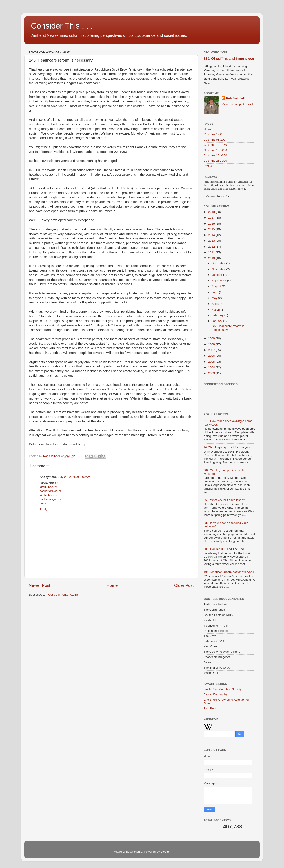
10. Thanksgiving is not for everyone (227, 447)
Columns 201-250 (215, 155)
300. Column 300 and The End (224, 549)
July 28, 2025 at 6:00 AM (74, 477)
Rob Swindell (235, 98)
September (219, 281)
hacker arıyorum (50, 491)
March (216, 310)
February (218, 315)
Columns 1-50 (213, 134)
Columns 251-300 (215, 161)
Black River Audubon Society (223, 689)
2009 (212, 338)
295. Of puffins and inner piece (229, 59)
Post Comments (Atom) (62, 595)
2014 (212, 235)
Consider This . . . (62, 26)
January (217, 321)
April (215, 304)
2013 (212, 241)
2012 (212, 247)
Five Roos (210, 708)
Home (112, 585)
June (215, 292)
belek (43, 503)
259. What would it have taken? (224, 500)
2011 (212, 252)
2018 (212, 212)
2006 (212, 356)
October (217, 275)
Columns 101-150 (215, 145)
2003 (212, 373)
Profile (208, 166)
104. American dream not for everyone (229, 572)
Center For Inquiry (216, 694)
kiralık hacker (48, 487)
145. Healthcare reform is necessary (228, 328)
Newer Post (40, 585)
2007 (212, 350)
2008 (212, 344)
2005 (212, 362)
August (217, 286)
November (219, 269)
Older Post (184, 585)
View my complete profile (238, 104)
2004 (212, 367)
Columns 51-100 (214, 140)
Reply (43, 509)
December (219, 263)
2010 (212, 258)
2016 (212, 224)
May (215, 298)
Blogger (166, 852)
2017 (212, 218)
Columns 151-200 (215, 150)
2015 (212, 229)
